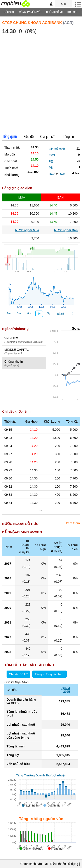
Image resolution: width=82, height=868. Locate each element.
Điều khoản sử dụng (64, 864)
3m (19, 313)
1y (39, 314)
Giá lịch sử (47, 136)
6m (29, 313)
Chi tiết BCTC (18, 674)
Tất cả (60, 314)
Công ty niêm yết (30, 12)
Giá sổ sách (57, 149)
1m (9, 313)
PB (51, 168)
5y (49, 313)
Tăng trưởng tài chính (50, 674)
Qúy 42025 (66, 690)
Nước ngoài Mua (27, 230)
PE (51, 161)
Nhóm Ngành (55, 12)
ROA (52, 174)
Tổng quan (10, 136)
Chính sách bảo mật (34, 864)
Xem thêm (73, 523)
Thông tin (67, 136)
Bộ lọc (72, 12)
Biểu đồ (29, 136)
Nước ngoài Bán (66, 230)
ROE (62, 174)
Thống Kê (8, 12)
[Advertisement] (41, 85)
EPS (52, 155)
